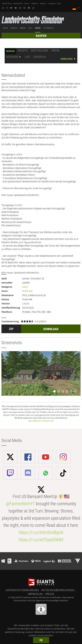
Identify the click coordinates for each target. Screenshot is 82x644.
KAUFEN (41, 36)
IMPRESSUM (35, 594)
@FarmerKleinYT (20, 504)
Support (43, 3)
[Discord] (29, 8)
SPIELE (14, 28)
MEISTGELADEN (39, 50)
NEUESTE (23, 50)
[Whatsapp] (3, 8)
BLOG (5, 28)
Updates (35, 3)
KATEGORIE (12, 57)
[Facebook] (12, 8)
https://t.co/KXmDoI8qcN (41, 532)
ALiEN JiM (27, 291)
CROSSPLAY (40, 57)
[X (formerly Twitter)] (7, 8)
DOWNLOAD (51, 329)
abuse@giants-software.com (41, 421)
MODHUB (10, 51)
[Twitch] (25, 8)
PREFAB (55, 50)
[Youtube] (16, 8)
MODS (38, 28)
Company (52, 3)
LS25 (27, 57)
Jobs (59, 3)
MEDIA (23, 28)
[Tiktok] (34, 8)
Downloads (18, 3)
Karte (25, 287)
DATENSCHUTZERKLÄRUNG (22, 590)
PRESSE (50, 594)
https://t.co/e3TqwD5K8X (41, 540)
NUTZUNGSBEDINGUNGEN (58, 590)
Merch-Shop (7, 3)
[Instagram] (20, 8)
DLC (30, 28)
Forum (27, 3)
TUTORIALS (48, 28)
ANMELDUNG (67, 59)
